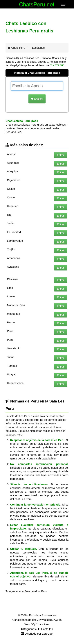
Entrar (61, 155)
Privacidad (45, 620)
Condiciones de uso (24, 620)
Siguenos (28, 629)
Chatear (37, 99)
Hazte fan (45, 629)
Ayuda (58, 620)
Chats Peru (18, 48)
